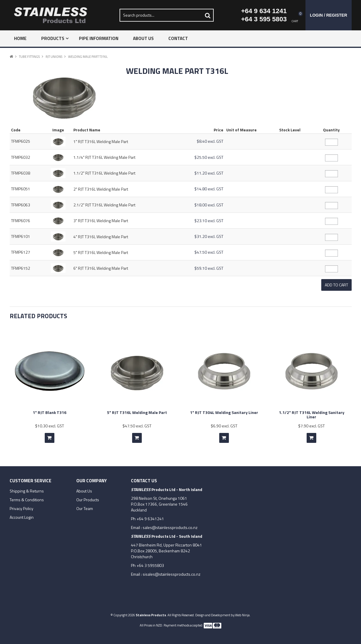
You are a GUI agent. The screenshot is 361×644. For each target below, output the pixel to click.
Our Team (85, 507)
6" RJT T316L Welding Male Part (101, 268)
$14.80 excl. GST (209, 189)
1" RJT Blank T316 (50, 411)
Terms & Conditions (27, 498)
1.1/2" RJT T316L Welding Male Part (104, 173)
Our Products (88, 498)
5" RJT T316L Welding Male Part (101, 252)
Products (53, 38)
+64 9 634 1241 (264, 11)
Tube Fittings (29, 56)
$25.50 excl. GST (209, 157)
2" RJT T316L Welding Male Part (101, 189)
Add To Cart (50, 436)
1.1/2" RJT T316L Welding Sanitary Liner (312, 413)
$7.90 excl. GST (311, 424)
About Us (143, 38)
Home (20, 38)
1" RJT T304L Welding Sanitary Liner (224, 411)
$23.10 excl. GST (209, 221)
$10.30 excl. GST (50, 424)
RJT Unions (54, 56)
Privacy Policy (21, 507)
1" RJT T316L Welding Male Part (101, 141)
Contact (178, 38)
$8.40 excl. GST (210, 141)
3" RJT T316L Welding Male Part (101, 221)
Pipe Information (99, 38)
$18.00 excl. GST (209, 205)
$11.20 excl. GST (209, 173)
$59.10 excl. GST (209, 268)
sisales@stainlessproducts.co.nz (172, 572)
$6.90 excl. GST (224, 424)
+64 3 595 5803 (264, 19)
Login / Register (329, 15)
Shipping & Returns (27, 489)
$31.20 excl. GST (209, 236)
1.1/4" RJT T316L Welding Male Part (104, 157)
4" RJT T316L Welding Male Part (101, 237)
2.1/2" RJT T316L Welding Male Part (104, 205)
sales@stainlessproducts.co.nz (170, 526)
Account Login (22, 516)
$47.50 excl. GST (209, 252)
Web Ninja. (243, 613)
